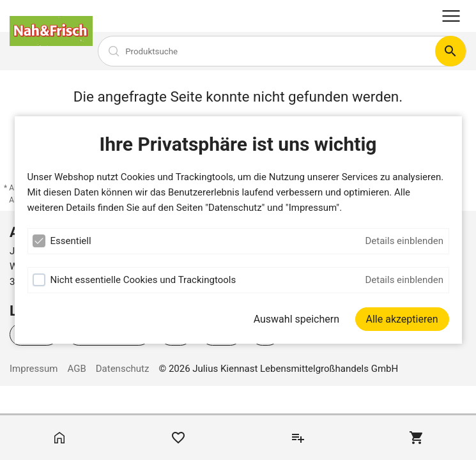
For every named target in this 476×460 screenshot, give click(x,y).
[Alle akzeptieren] (402, 319)
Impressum (34, 369)
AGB (76, 369)
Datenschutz (123, 369)
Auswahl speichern (296, 319)
